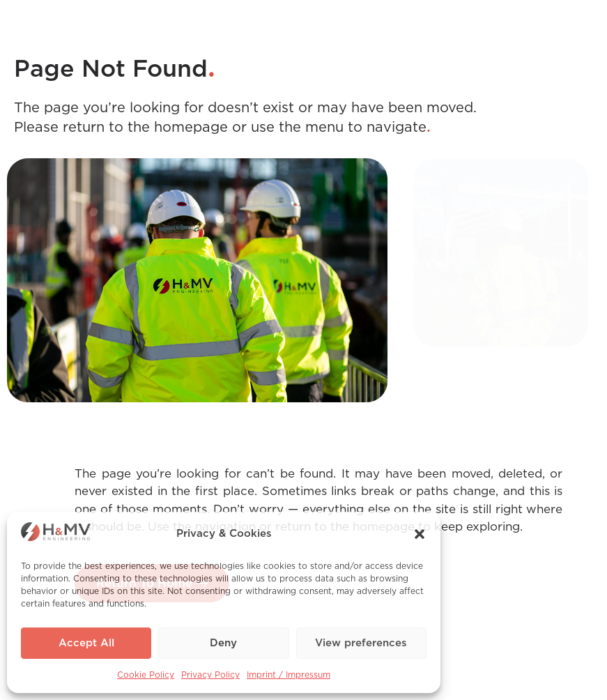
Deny (223, 643)
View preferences (361, 643)
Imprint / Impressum (289, 675)
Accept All (86, 643)
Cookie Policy (146, 675)
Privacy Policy (210, 675)
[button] (420, 534)
